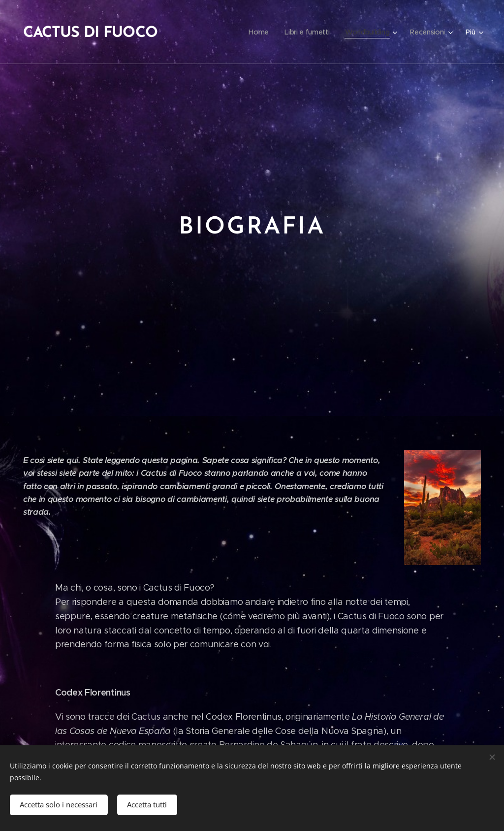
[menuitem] (257, 32)
